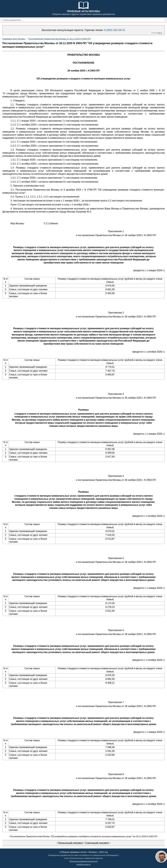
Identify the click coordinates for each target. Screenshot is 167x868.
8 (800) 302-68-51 (115, 30)
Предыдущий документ (71, 843)
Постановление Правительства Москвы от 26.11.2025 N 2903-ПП (59, 39)
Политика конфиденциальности (83, 861)
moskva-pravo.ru (84, 864)
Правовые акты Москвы (14, 39)
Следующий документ (97, 843)
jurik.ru (160, 33)
